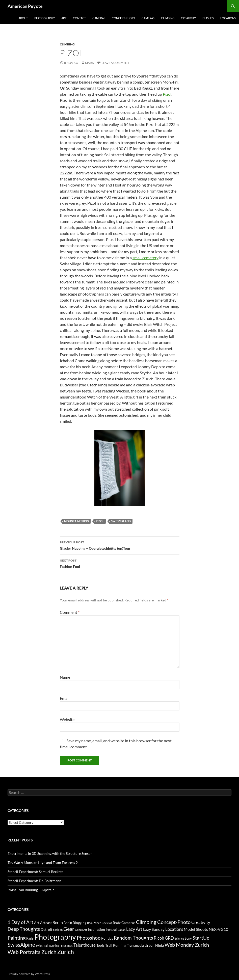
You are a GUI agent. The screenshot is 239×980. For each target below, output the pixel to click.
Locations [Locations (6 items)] (174, 929)
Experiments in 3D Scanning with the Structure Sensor (50, 853)
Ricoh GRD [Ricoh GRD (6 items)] (164, 938)
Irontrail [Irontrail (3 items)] (112, 930)
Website (67, 719)
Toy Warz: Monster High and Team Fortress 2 (43, 863)
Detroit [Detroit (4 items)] (46, 929)
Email (65, 698)
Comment (70, 612)
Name (65, 677)
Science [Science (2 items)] (179, 938)
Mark (89, 63)
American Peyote (25, 6)
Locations (228, 18)
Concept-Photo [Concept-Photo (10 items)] (174, 922)
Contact (79, 18)
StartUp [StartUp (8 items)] (201, 938)
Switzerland (121, 521)
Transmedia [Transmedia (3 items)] (135, 945)
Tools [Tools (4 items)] (100, 945)
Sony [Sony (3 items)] (188, 938)
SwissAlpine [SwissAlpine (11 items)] (21, 945)
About (23, 18)
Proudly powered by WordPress (29, 974)
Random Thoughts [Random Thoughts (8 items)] (133, 938)
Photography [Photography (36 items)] (55, 937)
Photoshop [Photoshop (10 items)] (89, 938)
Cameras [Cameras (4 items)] (128, 923)
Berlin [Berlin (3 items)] (68, 923)
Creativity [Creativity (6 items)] (201, 922)
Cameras (99, 18)
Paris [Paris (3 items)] (30, 938)
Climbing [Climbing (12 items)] (146, 922)
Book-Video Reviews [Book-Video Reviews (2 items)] (100, 923)
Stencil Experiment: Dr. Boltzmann (34, 881)
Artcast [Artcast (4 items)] (46, 923)
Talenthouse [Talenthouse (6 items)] (85, 945)
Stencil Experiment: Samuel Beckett (35, 872)
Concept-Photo (123, 18)
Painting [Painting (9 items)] (17, 938)
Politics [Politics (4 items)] (107, 938)
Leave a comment (115, 63)
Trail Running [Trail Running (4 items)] (116, 945)
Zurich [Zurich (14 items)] (66, 952)
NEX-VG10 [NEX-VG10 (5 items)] (218, 929)
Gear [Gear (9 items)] (69, 929)
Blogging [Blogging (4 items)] (79, 923)
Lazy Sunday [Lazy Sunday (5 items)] (154, 929)
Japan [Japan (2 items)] (122, 930)
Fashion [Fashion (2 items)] (58, 930)
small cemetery (145, 258)
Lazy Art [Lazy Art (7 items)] (134, 929)
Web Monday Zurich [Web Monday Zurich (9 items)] (187, 945)
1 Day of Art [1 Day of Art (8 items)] (20, 922)
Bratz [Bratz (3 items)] (117, 923)
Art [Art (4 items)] (37, 923)
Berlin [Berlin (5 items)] (58, 922)
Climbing (168, 18)
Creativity (188, 18)
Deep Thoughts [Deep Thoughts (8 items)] (24, 929)
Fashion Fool (120, 563)
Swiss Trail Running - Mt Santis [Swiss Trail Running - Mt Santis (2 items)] (54, 946)
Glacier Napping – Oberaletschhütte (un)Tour (120, 545)
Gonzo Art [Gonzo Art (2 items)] (81, 930)
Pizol (167, 94)
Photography (45, 18)
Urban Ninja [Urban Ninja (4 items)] (154, 945)
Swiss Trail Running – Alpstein (31, 890)
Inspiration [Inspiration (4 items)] (96, 929)
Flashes (208, 18)
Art (64, 18)
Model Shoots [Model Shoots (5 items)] (196, 929)
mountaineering (76, 521)
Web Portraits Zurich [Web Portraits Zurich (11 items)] (32, 952)
